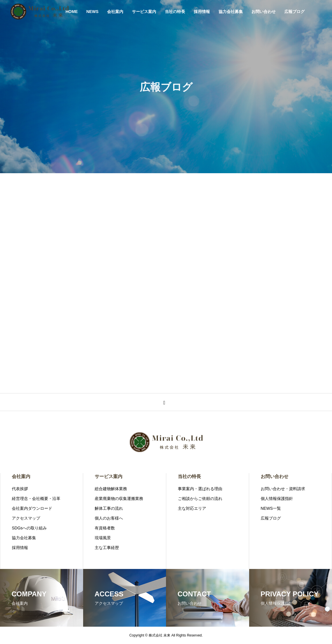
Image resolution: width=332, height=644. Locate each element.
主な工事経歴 (107, 548)
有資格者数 (105, 528)
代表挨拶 (20, 489)
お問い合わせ (264, 12)
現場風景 (103, 538)
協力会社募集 (231, 12)
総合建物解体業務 (111, 489)
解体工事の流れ (109, 508)
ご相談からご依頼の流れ (200, 499)
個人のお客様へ (109, 518)
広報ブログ (294, 12)
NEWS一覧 (271, 508)
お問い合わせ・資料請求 (283, 489)
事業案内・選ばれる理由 (200, 489)
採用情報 (202, 12)
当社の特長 (175, 12)
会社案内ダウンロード (32, 508)
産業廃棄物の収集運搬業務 (119, 499)
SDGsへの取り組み (29, 528)
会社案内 (115, 12)
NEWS (92, 12)
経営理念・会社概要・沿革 (36, 499)
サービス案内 (144, 12)
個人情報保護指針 (277, 499)
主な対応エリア (192, 508)
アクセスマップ (26, 518)
